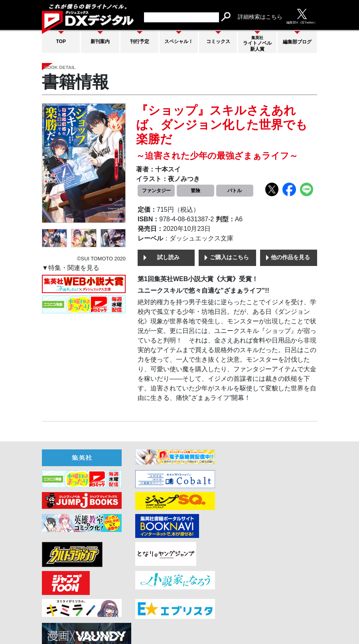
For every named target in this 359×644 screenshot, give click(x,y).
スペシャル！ (179, 41)
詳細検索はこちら (260, 17)
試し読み (168, 258)
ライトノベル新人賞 (257, 44)
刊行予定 (140, 41)
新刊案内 (100, 41)
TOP (61, 41)
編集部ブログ (297, 42)
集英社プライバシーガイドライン (274, 615)
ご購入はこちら (229, 258)
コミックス (218, 41)
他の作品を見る (290, 258)
